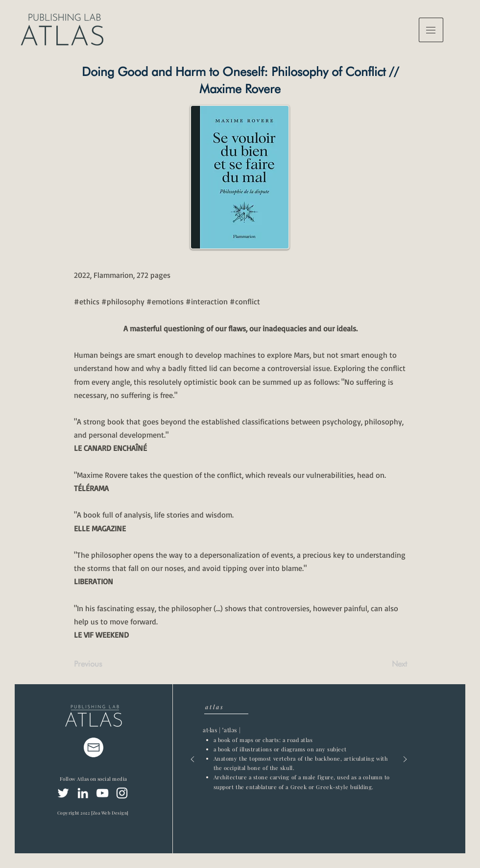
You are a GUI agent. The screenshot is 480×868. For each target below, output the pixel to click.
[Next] (383, 664)
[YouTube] (102, 793)
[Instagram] (122, 793)
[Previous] (106, 664)
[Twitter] (63, 793)
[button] (431, 30)
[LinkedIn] (83, 793)
